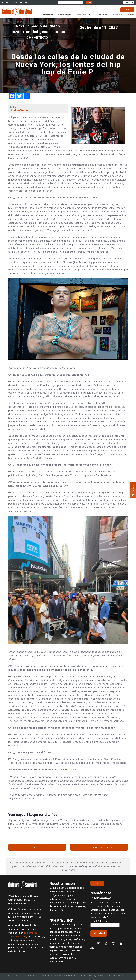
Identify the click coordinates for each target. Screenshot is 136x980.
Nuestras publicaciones (85, 15)
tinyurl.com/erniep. (66, 770)
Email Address (99, 921)
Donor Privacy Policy (92, 976)
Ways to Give (117, 15)
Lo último (130, 15)
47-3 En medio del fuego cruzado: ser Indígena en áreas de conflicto (37, 32)
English (128, 3)
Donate (37, 847)
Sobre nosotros (47, 15)
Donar (127, 10)
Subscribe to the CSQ (99, 847)
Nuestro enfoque (64, 15)
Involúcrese (103, 15)
